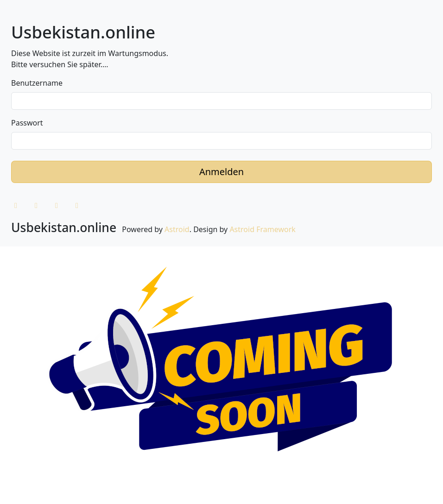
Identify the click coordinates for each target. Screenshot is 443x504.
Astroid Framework (262, 229)
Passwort (27, 123)
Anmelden (221, 172)
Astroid (177, 229)
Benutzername (37, 83)
